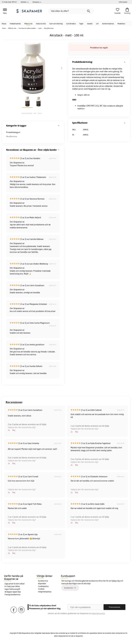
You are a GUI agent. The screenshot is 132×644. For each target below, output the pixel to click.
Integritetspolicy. (98, 613)
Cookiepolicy (43, 586)
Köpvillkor (42, 584)
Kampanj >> (37, 2)
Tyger (81, 24)
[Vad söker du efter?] (71, 11)
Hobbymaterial (15, 24)
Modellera (121, 24)
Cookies (41, 589)
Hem (4, 28)
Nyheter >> (25, 2)
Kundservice (43, 581)
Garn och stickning (56, 24)
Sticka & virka (41, 24)
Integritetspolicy (45, 592)
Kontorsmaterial (108, 24)
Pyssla (4, 24)
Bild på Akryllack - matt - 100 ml (32, 113)
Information (123, 2)
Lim (97, 24)
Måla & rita (28, 24)
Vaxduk (90, 24)
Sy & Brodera (71, 24)
